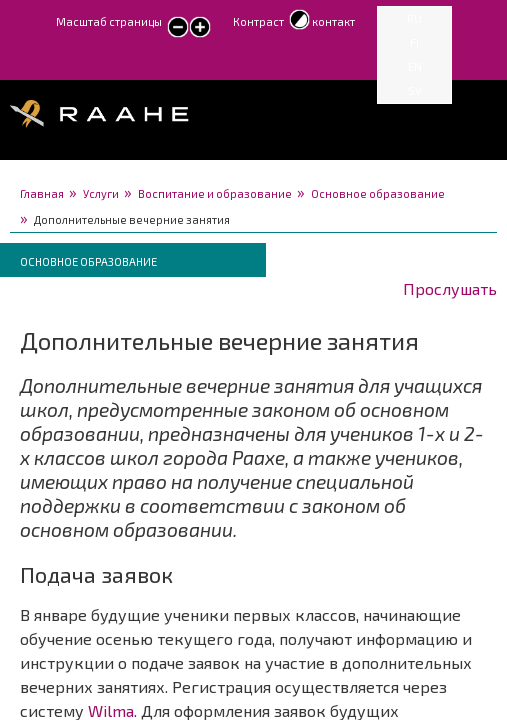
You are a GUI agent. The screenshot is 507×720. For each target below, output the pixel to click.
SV (415, 90)
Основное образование (378, 193)
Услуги (101, 193)
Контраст (258, 21)
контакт (333, 21)
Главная (42, 193)
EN (415, 66)
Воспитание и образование (215, 193)
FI (414, 42)
